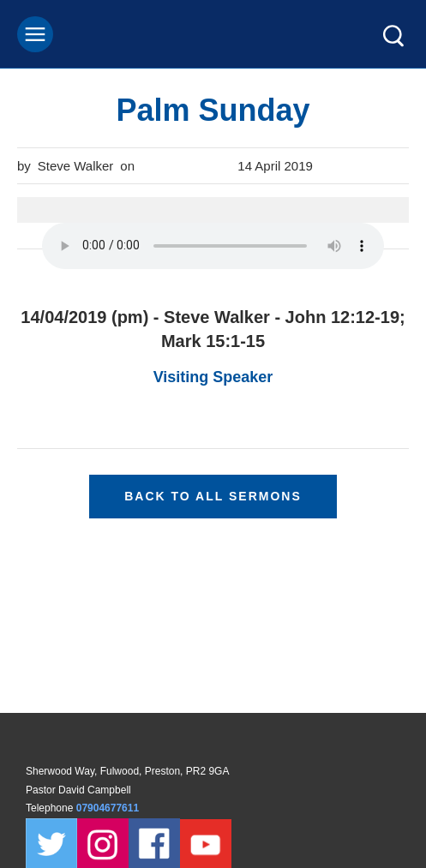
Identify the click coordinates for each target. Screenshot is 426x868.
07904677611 (109, 808)
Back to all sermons (213, 496)
